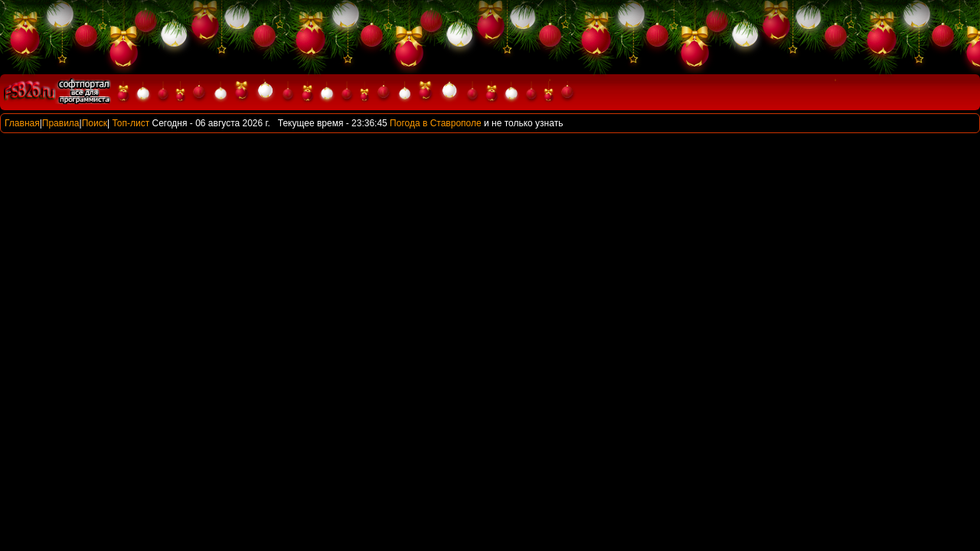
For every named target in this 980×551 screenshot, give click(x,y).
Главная (22, 123)
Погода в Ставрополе (436, 123)
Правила (61, 123)
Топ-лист (131, 123)
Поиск (95, 123)
